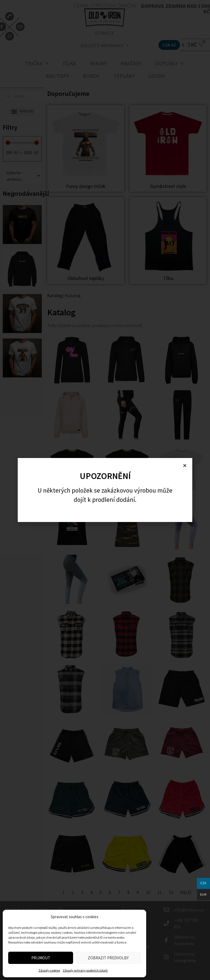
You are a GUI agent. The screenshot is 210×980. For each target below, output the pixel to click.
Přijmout (41, 958)
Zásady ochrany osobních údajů (85, 970)
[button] (185, 465)
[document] (105, 490)
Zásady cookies (49, 970)
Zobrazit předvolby (108, 958)
